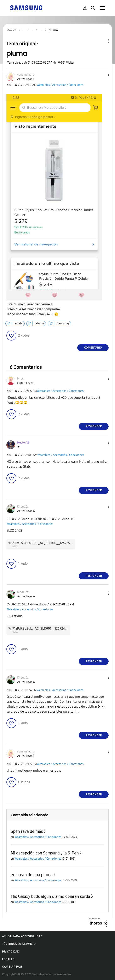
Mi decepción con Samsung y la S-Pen (45, 853)
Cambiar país (12, 967)
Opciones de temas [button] (101, 41)
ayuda (19, 323)
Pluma (40, 323)
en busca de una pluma (32, 875)
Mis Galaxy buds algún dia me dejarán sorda (50, 896)
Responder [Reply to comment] (94, 426)
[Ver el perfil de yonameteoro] (26, 75)
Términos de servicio (19, 944)
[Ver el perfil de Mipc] (20, 379)
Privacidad (11, 952)
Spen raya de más (27, 831)
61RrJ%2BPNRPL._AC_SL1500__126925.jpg (44, 543)
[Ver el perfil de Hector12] (23, 443)
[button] (101, 76)
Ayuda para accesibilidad (22, 936)
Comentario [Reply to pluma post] (93, 348)
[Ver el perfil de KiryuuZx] (23, 507)
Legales (8, 959)
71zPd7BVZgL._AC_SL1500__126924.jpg (41, 628)
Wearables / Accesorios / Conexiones (60, 85)
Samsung (63, 323)
